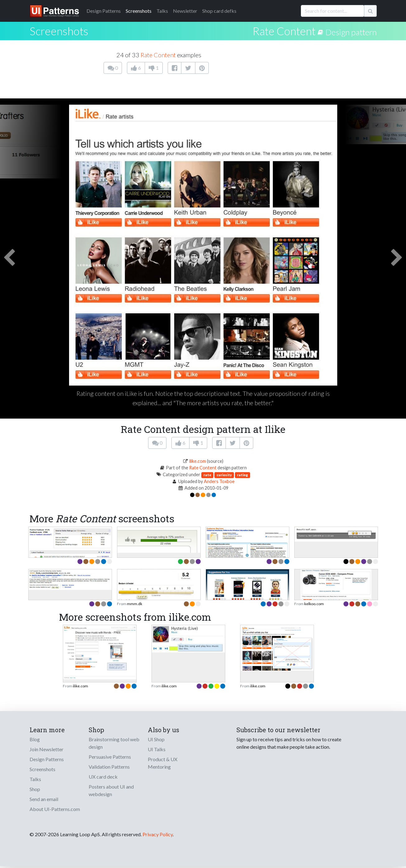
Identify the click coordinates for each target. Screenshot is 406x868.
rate (207, 475)
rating (243, 475)
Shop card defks (219, 11)
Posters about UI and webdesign (111, 790)
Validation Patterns (109, 767)
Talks (162, 11)
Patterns (104, 11)
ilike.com (198, 461)
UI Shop (156, 739)
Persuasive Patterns (110, 757)
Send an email (44, 799)
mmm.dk (135, 604)
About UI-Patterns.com (55, 809)
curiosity (224, 475)
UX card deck (103, 777)
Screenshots (139, 11)
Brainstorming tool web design (114, 743)
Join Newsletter (47, 749)
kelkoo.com (314, 604)
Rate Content (284, 31)
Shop (35, 789)
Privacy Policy (158, 834)
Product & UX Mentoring (163, 763)
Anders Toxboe (219, 481)
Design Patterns (47, 759)
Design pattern (351, 32)
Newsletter (185, 11)
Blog (35, 739)
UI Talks (157, 749)
